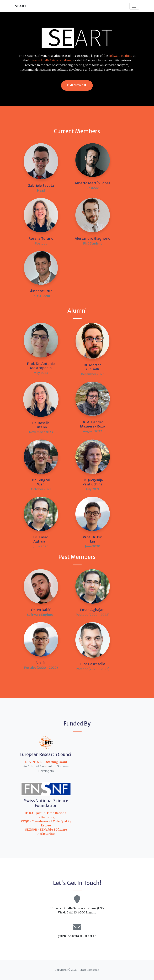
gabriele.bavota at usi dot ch (77, 936)
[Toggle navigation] (134, 6)
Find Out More (77, 85)
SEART (21, 6)
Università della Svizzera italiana (50, 60)
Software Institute (120, 56)
